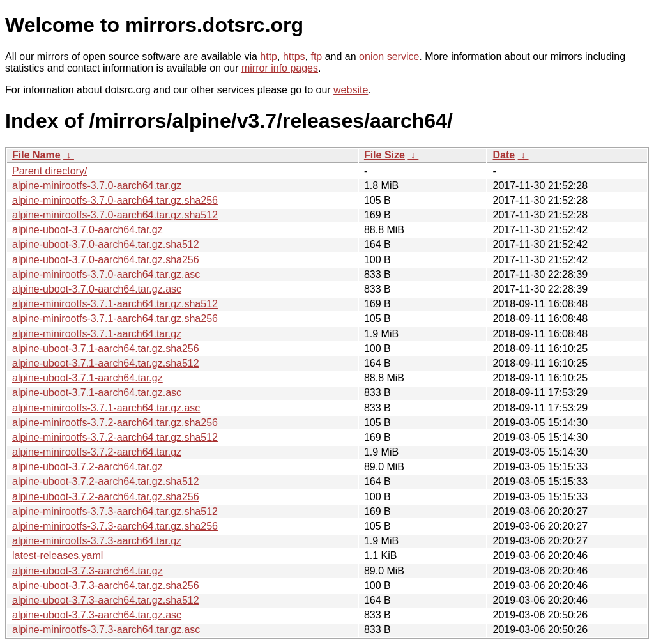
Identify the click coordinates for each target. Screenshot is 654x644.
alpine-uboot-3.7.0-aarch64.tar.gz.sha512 (106, 244)
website (351, 90)
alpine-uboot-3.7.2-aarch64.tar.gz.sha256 (106, 497)
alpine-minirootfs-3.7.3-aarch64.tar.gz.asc (106, 630)
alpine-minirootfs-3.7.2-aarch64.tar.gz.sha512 (115, 437)
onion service (389, 57)
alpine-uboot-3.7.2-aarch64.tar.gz (87, 467)
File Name (36, 155)
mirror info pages (280, 68)
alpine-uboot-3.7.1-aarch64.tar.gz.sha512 (106, 363)
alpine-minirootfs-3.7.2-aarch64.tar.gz (97, 452)
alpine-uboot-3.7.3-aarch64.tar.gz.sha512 (106, 600)
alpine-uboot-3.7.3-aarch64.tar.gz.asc (97, 615)
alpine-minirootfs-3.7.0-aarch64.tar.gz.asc (106, 274)
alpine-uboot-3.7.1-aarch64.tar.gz (87, 378)
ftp (316, 57)
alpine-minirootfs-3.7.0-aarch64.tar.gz (97, 186)
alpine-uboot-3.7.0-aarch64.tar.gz (87, 230)
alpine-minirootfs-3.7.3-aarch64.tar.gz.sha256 (115, 526)
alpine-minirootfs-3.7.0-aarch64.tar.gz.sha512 (115, 215)
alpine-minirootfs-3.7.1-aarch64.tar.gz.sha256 (115, 318)
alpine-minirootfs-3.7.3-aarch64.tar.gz (97, 541)
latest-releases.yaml (57, 556)
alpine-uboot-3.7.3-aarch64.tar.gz (87, 571)
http (269, 57)
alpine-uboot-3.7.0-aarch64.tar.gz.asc (97, 289)
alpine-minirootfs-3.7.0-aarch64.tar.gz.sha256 (115, 200)
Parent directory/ (49, 171)
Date (504, 155)
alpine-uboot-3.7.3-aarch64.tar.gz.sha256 (106, 586)
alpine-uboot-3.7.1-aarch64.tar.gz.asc (97, 393)
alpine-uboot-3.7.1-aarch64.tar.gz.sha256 (106, 349)
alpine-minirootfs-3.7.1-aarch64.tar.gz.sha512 (115, 304)
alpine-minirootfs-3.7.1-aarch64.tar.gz (97, 334)
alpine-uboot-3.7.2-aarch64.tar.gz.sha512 (106, 481)
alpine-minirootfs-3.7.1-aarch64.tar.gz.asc (106, 408)
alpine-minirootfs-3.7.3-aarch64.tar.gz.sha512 (115, 511)
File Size (384, 155)
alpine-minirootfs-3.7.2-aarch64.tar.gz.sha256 (115, 423)
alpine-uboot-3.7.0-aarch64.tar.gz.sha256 (106, 260)
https (294, 57)
